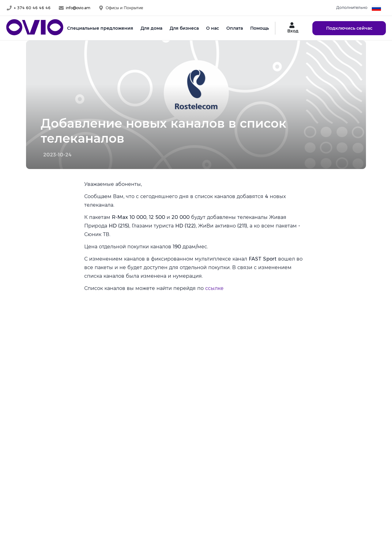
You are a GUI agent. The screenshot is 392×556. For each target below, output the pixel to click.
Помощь (260, 28)
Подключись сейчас (349, 28)
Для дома (151, 28)
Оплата (235, 28)
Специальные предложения (100, 28)
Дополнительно (352, 8)
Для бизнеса (184, 28)
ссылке (214, 288)
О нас (213, 28)
